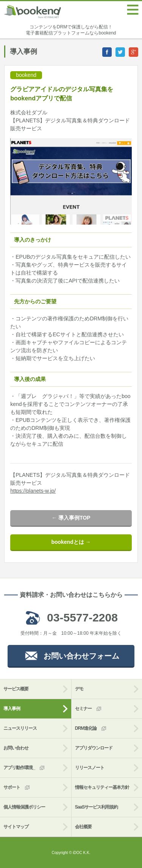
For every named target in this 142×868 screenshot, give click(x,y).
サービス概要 (16, 689)
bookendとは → (71, 542)
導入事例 (12, 709)
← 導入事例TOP (71, 518)
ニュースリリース (20, 728)
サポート (17, 788)
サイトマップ (16, 827)
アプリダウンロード (94, 748)
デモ (79, 689)
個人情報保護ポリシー (24, 807)
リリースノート (90, 768)
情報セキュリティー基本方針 (102, 787)
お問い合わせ (16, 748)
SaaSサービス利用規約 (96, 807)
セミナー (89, 709)
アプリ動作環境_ (24, 768)
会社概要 (83, 827)
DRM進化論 (91, 728)
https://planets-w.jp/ (33, 491)
